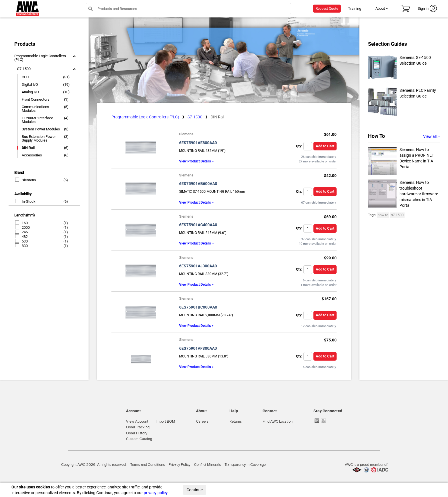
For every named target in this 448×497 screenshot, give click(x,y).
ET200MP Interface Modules (37, 120)
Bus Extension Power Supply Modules (39, 138)
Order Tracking (138, 427)
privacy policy (156, 493)
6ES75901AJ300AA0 (198, 266)
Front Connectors (36, 99)
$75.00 (330, 340)
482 (22, 237)
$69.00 (330, 217)
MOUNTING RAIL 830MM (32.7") (204, 274)
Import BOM (165, 422)
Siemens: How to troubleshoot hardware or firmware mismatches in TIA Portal (403, 194)
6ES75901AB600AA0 (198, 184)
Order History (137, 433)
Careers (202, 422)
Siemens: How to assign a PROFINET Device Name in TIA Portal (401, 161)
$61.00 (330, 134)
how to (383, 215)
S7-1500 (24, 69)
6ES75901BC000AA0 (198, 307)
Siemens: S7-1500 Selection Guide (399, 69)
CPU (25, 77)
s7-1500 (397, 215)
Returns (236, 422)
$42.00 (330, 176)
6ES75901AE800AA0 (198, 143)
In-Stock (25, 201)
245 (22, 232)
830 (22, 246)
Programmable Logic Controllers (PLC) (40, 58)
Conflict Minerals (207, 465)
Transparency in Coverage (245, 465)
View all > (431, 136)
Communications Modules (35, 109)
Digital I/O (30, 85)
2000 (23, 227)
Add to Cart (325, 146)
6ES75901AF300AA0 (198, 348)
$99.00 (330, 258)
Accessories (32, 155)
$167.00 (329, 299)
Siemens (26, 180)
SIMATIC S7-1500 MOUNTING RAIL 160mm (212, 192)
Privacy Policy (179, 465)
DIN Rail (28, 148)
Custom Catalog (139, 439)
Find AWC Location (278, 422)
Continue (195, 490)
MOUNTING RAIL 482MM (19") (202, 151)
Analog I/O (30, 92)
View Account (137, 422)
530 (22, 241)
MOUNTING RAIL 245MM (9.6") (203, 233)
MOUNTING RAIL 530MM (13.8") (204, 356)
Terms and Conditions (148, 465)
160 (22, 223)
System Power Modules (41, 129)
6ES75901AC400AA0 (198, 225)
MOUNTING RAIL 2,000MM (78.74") (206, 315)
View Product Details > (196, 161)
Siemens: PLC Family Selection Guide (402, 102)
